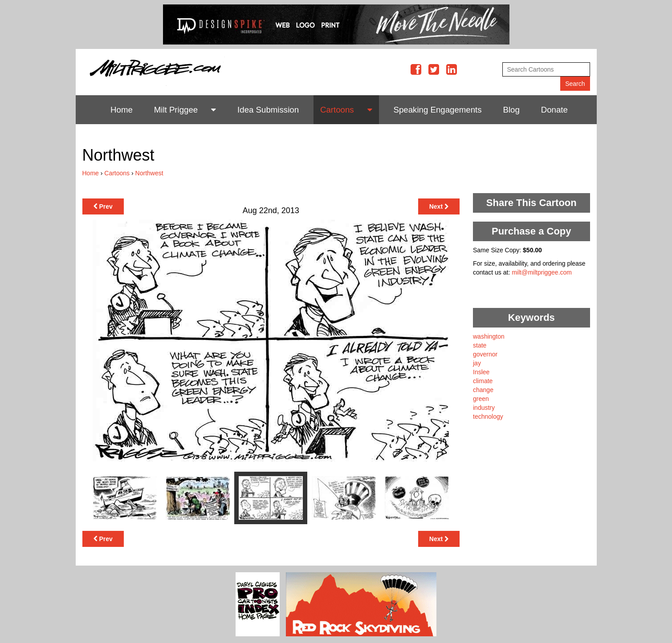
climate (483, 381)
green (481, 399)
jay (477, 363)
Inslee (481, 372)
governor (485, 354)
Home (122, 110)
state (480, 345)
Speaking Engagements (438, 110)
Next (439, 206)
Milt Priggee (176, 110)
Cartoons (337, 110)
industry (484, 408)
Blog (511, 110)
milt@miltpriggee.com (542, 272)
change (483, 390)
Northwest (149, 173)
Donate (554, 110)
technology (488, 417)
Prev (103, 206)
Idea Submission (268, 110)
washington (489, 336)
